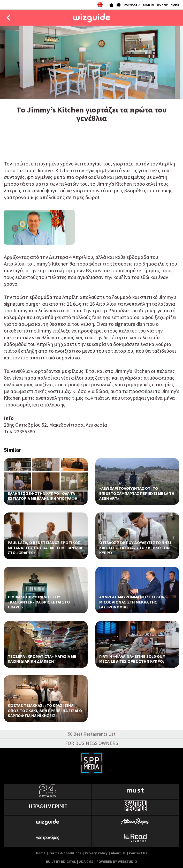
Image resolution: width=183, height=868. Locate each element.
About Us (118, 853)
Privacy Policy (96, 853)
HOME (175, 5)
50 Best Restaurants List (92, 734)
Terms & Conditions (65, 853)
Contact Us (138, 853)
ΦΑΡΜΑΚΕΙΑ (132, 5)
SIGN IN (148, 5)
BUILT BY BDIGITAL (61, 862)
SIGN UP (162, 5)
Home (41, 853)
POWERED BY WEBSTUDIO (117, 862)
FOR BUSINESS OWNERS (92, 743)
